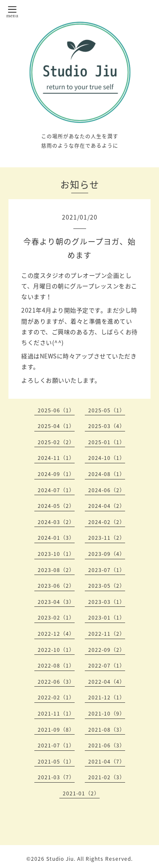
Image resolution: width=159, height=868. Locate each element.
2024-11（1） (56, 458)
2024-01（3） (56, 538)
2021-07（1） (56, 745)
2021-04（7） (107, 761)
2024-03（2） (56, 522)
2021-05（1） (56, 761)
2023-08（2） (56, 570)
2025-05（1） (107, 410)
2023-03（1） (107, 602)
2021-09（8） (56, 730)
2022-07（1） (107, 665)
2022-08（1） (56, 665)
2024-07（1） (56, 490)
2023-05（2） (107, 586)
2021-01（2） (81, 793)
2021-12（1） (107, 697)
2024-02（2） (107, 522)
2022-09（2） (107, 650)
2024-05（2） (56, 506)
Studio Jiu (60, 859)
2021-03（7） (56, 777)
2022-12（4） (56, 634)
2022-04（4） (107, 682)
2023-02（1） (56, 617)
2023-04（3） (56, 602)
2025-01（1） (107, 442)
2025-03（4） (107, 426)
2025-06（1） (56, 410)
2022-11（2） (107, 634)
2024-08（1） (107, 474)
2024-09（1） (56, 474)
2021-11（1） (56, 713)
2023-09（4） (107, 554)
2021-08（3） (107, 730)
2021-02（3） (107, 777)
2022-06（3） (56, 682)
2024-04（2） (107, 506)
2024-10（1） (107, 458)
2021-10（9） (107, 713)
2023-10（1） (56, 554)
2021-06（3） (107, 745)
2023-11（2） (107, 538)
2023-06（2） (56, 586)
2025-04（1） (56, 426)
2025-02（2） (56, 442)
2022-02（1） (56, 697)
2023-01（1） (107, 617)
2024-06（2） (107, 490)
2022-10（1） (56, 650)
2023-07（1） (107, 570)
